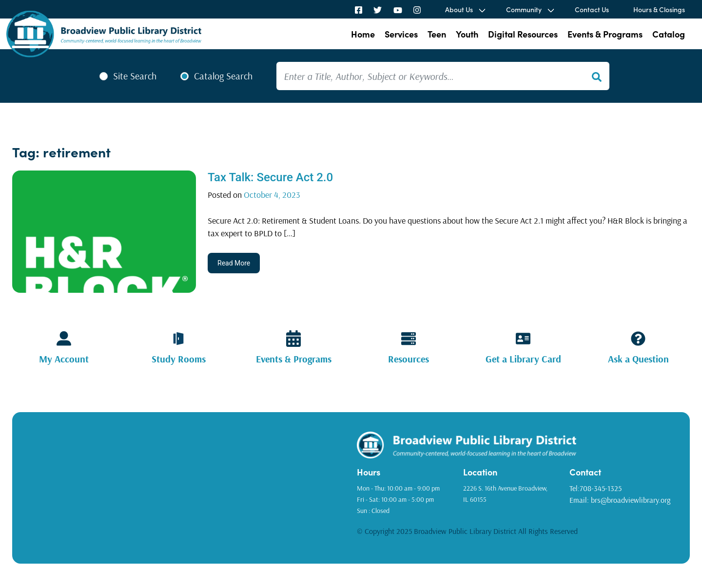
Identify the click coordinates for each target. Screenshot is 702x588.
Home (363, 34)
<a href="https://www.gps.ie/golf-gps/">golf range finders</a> (188, 484)
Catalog (669, 34)
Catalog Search (223, 76)
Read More (234, 263)
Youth (467, 34)
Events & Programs (605, 34)
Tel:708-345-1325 (595, 488)
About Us (459, 9)
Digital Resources (523, 34)
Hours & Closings (659, 9)
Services (401, 34)
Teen (437, 34)
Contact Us (592, 9)
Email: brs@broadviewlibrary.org (620, 500)
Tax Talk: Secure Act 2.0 (270, 177)
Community (524, 9)
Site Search (135, 76)
